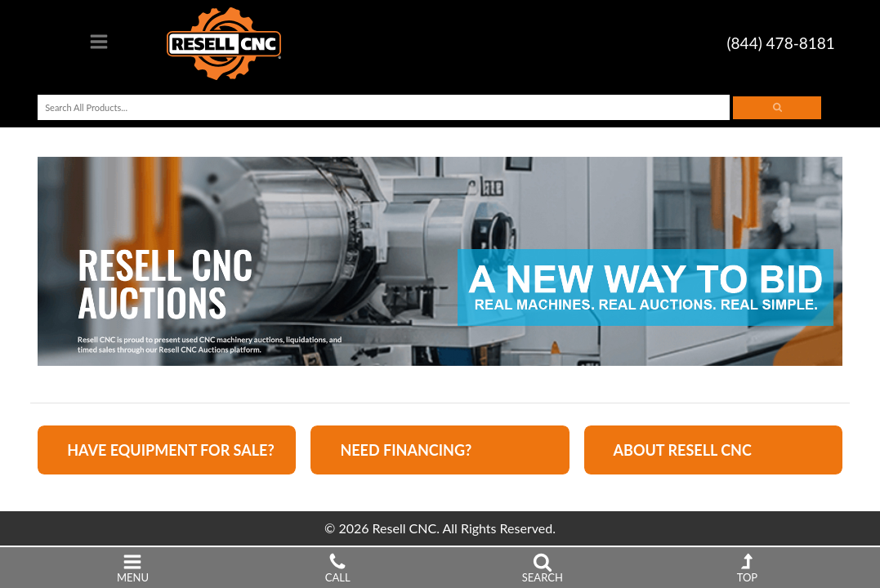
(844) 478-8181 (781, 43)
